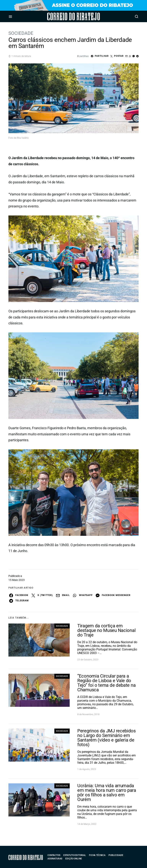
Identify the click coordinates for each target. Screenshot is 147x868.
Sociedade (21, 33)
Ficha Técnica (97, 855)
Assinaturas (55, 859)
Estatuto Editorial (75, 855)
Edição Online (73, 859)
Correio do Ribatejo (63, 16)
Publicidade (116, 855)
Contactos (54, 855)
